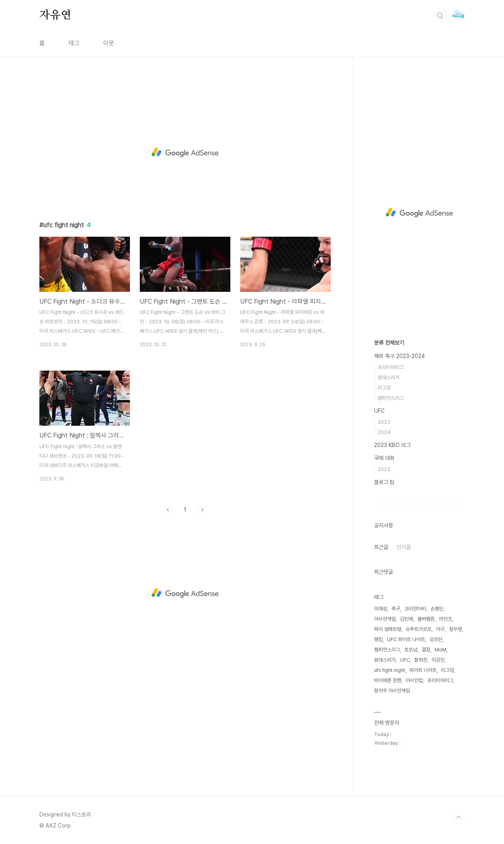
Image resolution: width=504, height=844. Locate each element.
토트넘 (411, 650)
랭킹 (378, 639)
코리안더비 (415, 609)
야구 (440, 629)
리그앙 (384, 388)
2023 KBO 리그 (392, 445)
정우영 (455, 629)
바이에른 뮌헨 (388, 680)
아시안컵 (414, 680)
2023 (384, 422)
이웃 (109, 43)
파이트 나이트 (423, 670)
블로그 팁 (384, 482)
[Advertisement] (185, 152)
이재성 (381, 609)
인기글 (404, 547)
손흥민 (437, 609)
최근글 (381, 547)
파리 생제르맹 (388, 629)
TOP (458, 818)
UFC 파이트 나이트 (406, 639)
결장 (426, 650)
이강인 (438, 660)
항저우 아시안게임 (392, 691)
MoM (441, 650)
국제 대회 (384, 458)
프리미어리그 (391, 367)
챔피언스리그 (391, 398)
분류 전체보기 (389, 343)
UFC (379, 411)
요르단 (436, 639)
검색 (440, 16)
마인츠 (446, 619)
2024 (384, 432)
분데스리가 (388, 377)
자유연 (55, 15)
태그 (74, 43)
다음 (202, 510)
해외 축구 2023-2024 (399, 356)
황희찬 (421, 660)
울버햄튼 (426, 619)
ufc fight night (390, 670)
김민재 (407, 619)
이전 (168, 510)
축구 (396, 609)
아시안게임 (385, 619)
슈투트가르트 (419, 629)
